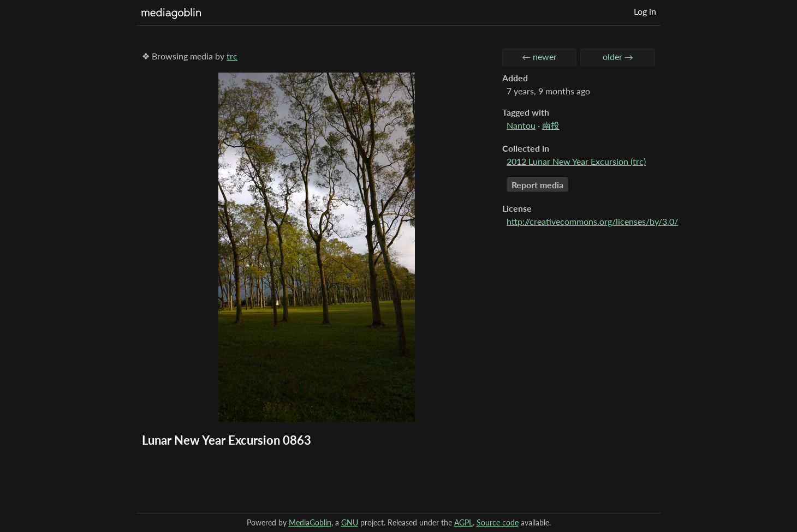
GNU (350, 522)
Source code (498, 522)
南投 (551, 125)
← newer (539, 56)
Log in (645, 11)
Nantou (521, 125)
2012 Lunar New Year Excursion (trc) (576, 161)
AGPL (463, 522)
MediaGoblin (310, 522)
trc (232, 56)
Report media (537, 185)
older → (618, 56)
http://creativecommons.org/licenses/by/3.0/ (592, 221)
